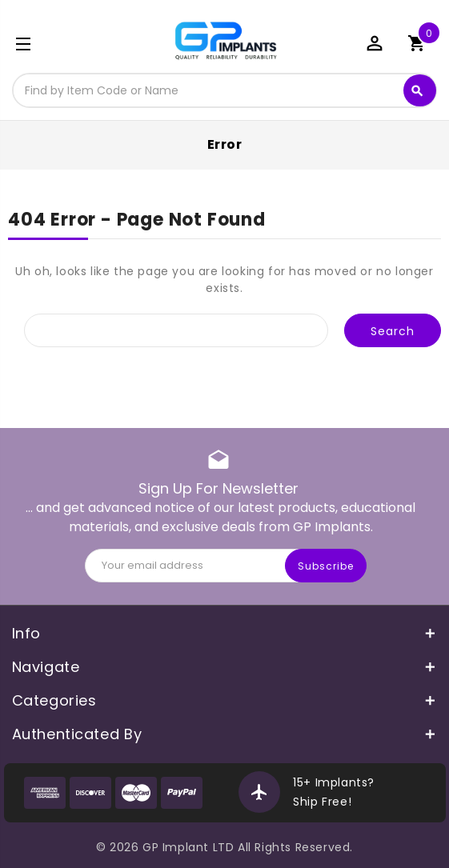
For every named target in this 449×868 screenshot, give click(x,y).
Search (417, 91)
